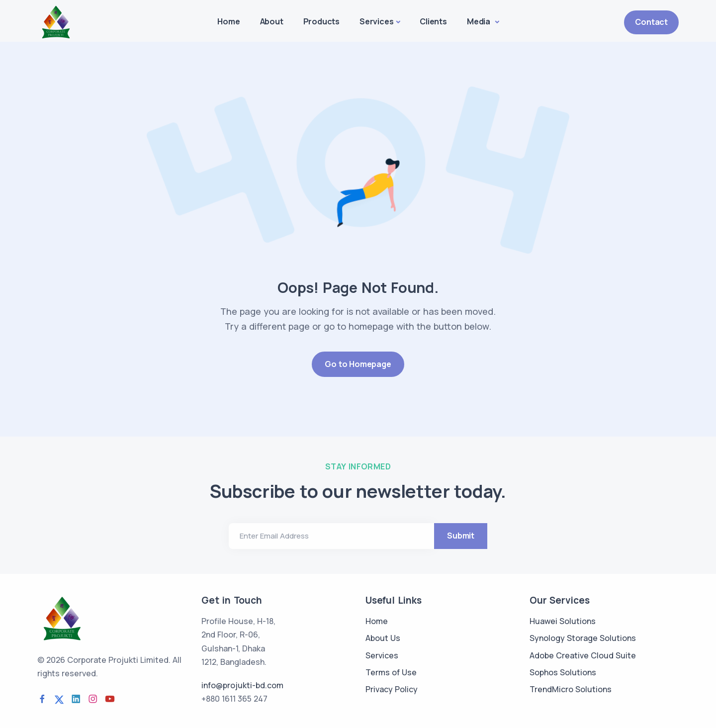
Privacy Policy (392, 689)
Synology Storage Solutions (583, 638)
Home (228, 21)
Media (480, 21)
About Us (383, 638)
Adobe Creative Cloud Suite (583, 655)
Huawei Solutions (563, 621)
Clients (433, 21)
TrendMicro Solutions (571, 689)
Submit (461, 536)
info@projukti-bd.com (242, 685)
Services (376, 21)
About (272, 21)
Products (321, 21)
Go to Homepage (358, 364)
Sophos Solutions (563, 672)
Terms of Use (391, 672)
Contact (651, 22)
